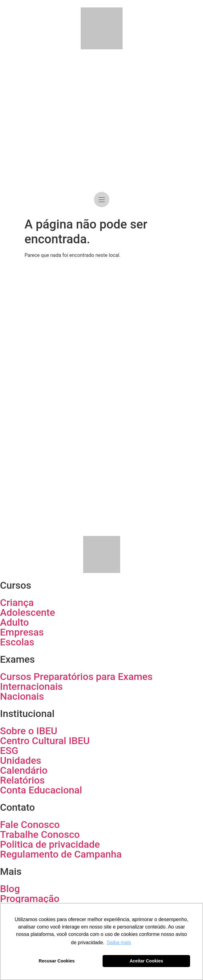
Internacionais (31, 686)
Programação (30, 899)
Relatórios (22, 780)
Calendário (24, 770)
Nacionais (22, 696)
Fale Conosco (30, 825)
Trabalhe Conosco (40, 834)
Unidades (21, 760)
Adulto (14, 622)
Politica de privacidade (50, 844)
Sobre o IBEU (29, 731)
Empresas (22, 632)
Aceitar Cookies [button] (146, 961)
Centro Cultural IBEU (45, 741)
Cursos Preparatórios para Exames (76, 677)
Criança (17, 603)
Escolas (17, 642)
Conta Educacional (41, 790)
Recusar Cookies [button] (57, 961)
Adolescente (28, 612)
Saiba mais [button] (119, 943)
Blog (10, 889)
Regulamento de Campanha (61, 854)
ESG (9, 751)
